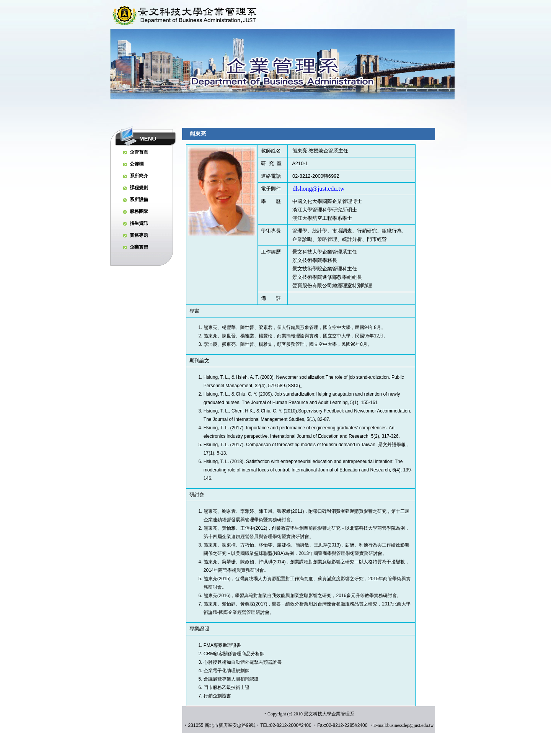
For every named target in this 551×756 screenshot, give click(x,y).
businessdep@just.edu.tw (411, 725)
